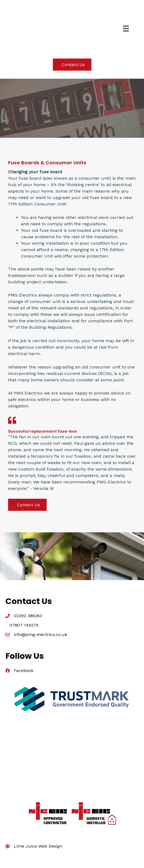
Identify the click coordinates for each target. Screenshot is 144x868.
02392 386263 (28, 616)
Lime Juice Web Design (38, 846)
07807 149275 (24, 625)
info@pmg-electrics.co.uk (40, 634)
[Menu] (126, 28)
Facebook (24, 670)
